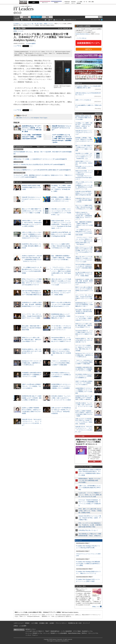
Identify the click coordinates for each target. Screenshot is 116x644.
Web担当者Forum (55, 631)
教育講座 (79, 3)
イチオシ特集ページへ (95, 461)
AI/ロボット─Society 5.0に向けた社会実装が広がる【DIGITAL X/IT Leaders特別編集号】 (40, 164)
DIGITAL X (84, 633)
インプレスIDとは (81, 38)
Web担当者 (67, 2)
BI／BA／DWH (39, 24)
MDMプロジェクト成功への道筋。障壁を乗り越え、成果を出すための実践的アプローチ (32, 339)
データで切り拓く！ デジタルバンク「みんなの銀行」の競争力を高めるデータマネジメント (61, 328)
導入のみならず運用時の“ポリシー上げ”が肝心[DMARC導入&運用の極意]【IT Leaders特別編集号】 (42, 170)
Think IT (47, 631)
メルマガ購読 (34, 623)
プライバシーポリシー (61, 623)
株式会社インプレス (31, 629)
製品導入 (56, 3)
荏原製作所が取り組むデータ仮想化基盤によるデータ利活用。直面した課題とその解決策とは (32, 398)
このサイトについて (19, 623)
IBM (17, 118)
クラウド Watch (77, 631)
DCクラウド (45, 3)
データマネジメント (71, 20)
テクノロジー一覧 (29, 24)
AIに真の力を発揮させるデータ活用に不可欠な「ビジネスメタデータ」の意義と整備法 (61, 293)
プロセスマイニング (38, 20)
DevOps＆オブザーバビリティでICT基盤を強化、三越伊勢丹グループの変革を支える (32, 363)
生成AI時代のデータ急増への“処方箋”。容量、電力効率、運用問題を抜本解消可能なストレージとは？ (32, 304)
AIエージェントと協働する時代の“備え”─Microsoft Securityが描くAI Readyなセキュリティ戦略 (61, 246)
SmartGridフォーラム (87, 631)
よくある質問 (23, 626)
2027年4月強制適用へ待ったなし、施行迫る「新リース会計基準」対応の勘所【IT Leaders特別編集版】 (43, 153)
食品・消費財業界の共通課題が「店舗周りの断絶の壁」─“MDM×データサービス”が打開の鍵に (61, 258)
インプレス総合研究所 (66, 631)
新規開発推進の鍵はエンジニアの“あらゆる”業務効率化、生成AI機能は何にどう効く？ (61, 316)
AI (47, 20)
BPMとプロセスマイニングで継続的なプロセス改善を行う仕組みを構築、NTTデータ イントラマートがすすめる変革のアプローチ (84, 251)
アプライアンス (27, 118)
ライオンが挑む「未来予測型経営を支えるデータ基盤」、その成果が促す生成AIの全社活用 (32, 137)
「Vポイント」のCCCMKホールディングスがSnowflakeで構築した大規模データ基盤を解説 (61, 363)
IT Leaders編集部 (31, 43)
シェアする (17, 46)
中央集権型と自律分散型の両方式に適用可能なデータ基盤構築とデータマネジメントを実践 (32, 374)
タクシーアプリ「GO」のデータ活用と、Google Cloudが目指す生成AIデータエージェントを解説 (32, 316)
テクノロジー (36, 17)
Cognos (45, 118)
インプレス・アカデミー (32, 635)
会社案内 (52, 623)
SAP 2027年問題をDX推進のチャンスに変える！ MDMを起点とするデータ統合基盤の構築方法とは (32, 293)
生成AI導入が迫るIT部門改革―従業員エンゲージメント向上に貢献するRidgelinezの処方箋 (61, 234)
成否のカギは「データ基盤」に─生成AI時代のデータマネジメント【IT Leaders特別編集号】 (40, 159)
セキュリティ (59, 20)
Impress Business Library (82, 34)
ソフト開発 (80, 2)
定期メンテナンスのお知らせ (83, 100)
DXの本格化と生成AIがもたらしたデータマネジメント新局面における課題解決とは (61, 374)
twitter (15, 13)
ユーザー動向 (26, 20)
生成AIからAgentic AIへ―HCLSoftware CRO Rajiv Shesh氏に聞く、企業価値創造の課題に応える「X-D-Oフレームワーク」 (84, 216)
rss (20, 13)
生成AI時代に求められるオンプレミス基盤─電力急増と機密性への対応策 (32, 246)
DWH (21, 118)
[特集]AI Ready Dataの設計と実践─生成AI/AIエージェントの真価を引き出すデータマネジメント (88, 442)
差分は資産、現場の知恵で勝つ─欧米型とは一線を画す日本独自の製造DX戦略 (32, 328)
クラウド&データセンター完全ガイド (35, 631)
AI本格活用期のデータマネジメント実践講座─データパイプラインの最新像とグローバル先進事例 (61, 386)
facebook (17, 13)
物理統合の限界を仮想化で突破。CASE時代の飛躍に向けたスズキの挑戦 (32, 187)
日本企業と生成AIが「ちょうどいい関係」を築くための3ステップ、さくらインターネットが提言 (61, 398)
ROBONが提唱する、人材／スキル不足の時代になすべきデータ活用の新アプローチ (32, 351)
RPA (51, 20)
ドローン (73, 3)
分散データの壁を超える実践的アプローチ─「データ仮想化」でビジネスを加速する (32, 386)
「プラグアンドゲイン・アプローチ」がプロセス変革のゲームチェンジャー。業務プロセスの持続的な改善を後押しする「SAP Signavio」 (61, 271)
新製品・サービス (48, 24)
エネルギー (67, 3)
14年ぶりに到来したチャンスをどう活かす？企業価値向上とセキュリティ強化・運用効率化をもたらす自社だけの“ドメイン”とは (84, 185)
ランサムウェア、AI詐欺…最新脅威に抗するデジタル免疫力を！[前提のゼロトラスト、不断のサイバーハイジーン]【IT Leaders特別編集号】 (43, 176)
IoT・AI (85, 2)
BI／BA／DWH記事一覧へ (65, 28)
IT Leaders (24, 9)
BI (32, 118)
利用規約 (27, 623)
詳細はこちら (96, 607)
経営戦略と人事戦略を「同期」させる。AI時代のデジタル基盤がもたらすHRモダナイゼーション (61, 199)
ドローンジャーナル (93, 633)
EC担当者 (73, 2)
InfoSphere (36, 118)
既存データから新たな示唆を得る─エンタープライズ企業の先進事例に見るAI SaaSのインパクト (61, 304)
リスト (31, 46)
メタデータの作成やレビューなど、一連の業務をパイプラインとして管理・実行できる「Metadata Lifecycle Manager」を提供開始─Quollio (62, 139)
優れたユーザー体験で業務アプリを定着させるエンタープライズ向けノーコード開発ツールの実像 (32, 211)
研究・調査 (91, 2)
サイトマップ (86, 623)
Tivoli (41, 118)
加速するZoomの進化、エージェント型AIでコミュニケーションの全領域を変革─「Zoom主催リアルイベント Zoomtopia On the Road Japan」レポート (61, 224)
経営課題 (25, 17)
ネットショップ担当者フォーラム (34, 633)
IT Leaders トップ (18, 24)
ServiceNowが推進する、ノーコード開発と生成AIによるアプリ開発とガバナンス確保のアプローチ (61, 339)
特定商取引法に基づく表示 (75, 623)
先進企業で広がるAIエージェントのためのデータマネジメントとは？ (62, 128)
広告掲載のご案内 (44, 623)
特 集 (47, 17)
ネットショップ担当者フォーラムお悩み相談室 (55, 633)
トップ (17, 18)
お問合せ (16, 626)
